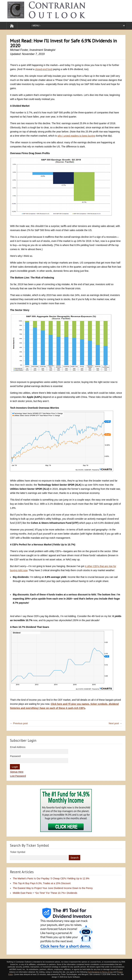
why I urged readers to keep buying (76, 136)
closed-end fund (44, 69)
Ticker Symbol (18, 852)
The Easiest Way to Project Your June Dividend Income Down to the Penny (53, 888)
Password (15, 756)
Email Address (18, 747)
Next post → (115, 723)
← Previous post (19, 723)
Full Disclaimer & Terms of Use (100, 972)
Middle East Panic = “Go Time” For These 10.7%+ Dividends (45, 893)
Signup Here (17, 772)
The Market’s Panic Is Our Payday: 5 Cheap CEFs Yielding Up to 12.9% (51, 878)
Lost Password (18, 776)
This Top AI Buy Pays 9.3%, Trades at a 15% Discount (42, 883)
